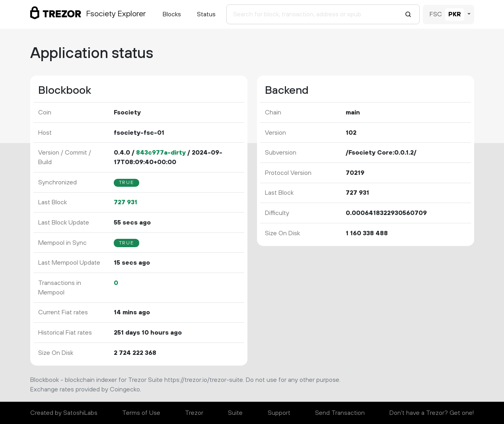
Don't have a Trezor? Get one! (432, 413)
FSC (436, 14)
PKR (455, 14)
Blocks (172, 14)
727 (126, 202)
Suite (235, 413)
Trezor (194, 413)
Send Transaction (340, 413)
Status (206, 14)
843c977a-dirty (161, 153)
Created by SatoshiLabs (64, 413)
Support (279, 413)
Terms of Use (141, 413)
